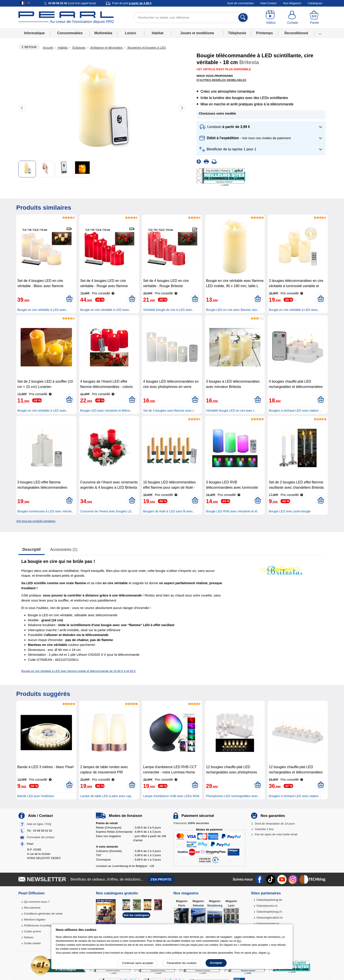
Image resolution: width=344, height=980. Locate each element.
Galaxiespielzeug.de (269, 900)
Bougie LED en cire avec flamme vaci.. (232, 310)
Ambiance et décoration (107, 48)
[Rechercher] (243, 18)
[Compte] (293, 18)
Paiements (191, 823)
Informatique (34, 33)
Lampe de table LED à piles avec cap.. (107, 796)
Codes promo (32, 931)
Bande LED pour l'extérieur (36, 796)
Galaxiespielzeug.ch (269, 912)
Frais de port (132, 3)
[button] (261, 127)
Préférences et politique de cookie (45, 925)
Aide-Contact (268, 3)
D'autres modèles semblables (221, 80)
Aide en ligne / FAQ (39, 824)
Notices (29, 937)
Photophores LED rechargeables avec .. (233, 796)
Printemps (264, 33)
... (320, 33)
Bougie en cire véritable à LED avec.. (43, 310)
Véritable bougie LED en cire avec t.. (231, 411)
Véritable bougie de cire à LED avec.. (168, 310)
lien (239, 941)
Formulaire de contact (41, 837)
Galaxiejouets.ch (267, 906)
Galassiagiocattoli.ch (270, 918)
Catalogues (315, 3)
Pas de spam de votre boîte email (276, 834)
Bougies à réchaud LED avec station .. (295, 411)
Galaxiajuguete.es (268, 923)
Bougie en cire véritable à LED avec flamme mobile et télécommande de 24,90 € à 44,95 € (78, 671)
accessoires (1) (64, 549)
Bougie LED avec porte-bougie (290, 511)
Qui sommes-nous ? (37, 902)
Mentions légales (35, 920)
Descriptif (31, 549)
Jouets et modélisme (197, 33)
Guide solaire (32, 943)
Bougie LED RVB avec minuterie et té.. (232, 511)
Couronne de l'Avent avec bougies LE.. (107, 511)
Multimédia (103, 33)
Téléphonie (237, 33)
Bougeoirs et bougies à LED (146, 48)
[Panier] (315, 18)
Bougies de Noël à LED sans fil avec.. (169, 511)
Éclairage (79, 48)
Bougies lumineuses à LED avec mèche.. (45, 511)
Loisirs (131, 33)
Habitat (158, 33)
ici (269, 953)
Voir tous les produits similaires (36, 521)
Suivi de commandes (240, 3)
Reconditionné (296, 33)
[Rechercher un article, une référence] (191, 18)
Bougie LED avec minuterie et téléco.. (106, 411)
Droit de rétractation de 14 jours (275, 824)
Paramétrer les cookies (182, 963)
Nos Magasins (292, 3)
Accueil (48, 48)
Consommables (70, 33)
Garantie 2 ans (264, 829)
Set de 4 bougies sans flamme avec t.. (169, 411)
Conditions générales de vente (43, 914)
